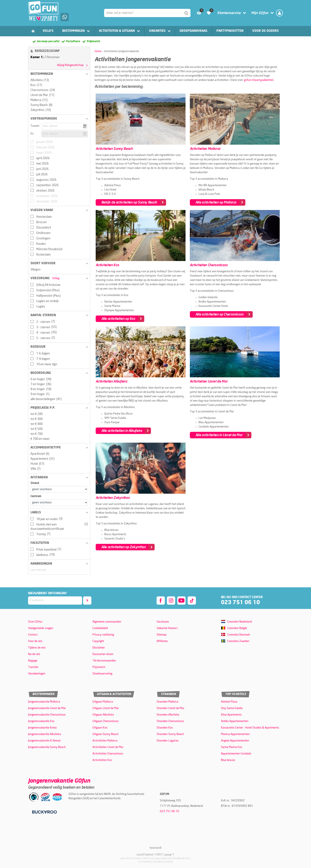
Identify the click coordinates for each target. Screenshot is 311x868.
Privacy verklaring (103, 635)
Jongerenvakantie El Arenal (44, 741)
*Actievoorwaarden (104, 661)
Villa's (48, 31)
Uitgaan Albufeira (103, 715)
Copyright (98, 641)
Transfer (33, 667)
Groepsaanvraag (193, 31)
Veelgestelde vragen (41, 628)
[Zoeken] (186, 13)
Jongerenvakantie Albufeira (44, 734)
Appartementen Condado (236, 754)
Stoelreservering (102, 674)
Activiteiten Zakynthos (113, 498)
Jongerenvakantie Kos (41, 721)
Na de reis (34, 654)
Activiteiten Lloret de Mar (209, 381)
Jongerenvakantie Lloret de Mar (47, 708)
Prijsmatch (93, 42)
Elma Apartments (231, 715)
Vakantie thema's (167, 628)
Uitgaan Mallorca (103, 702)
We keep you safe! (48, 42)
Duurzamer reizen (103, 654)
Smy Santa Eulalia (232, 708)
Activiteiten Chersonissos (209, 265)
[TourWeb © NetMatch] (156, 848)
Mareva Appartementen (235, 734)
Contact (33, 635)
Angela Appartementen (235, 741)
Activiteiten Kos (107, 265)
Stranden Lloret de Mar (170, 708)
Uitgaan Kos (100, 728)
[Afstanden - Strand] (59, 489)
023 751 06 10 (240, 602)
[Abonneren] (87, 601)
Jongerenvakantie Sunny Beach (47, 747)
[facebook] (161, 601)
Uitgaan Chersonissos (106, 721)
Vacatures (163, 622)
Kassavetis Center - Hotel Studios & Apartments (250, 728)
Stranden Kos (165, 728)
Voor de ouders (265, 31)
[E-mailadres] (55, 601)
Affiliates (162, 641)
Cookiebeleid (100, 628)
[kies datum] (65, 126)
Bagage (33, 661)
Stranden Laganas (168, 741)
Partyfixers (73, 42)
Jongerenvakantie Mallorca (44, 702)
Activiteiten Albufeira (111, 381)
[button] (59, 74)
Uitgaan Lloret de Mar (106, 708)
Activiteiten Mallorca (205, 149)
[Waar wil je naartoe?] (147, 13)
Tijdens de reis (37, 648)
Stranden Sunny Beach (170, 734)
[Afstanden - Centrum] (59, 503)
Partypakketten (230, 31)
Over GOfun (35, 622)
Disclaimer (99, 648)
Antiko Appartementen (235, 721)
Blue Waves (228, 760)
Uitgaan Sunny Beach (106, 734)
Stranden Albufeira (168, 715)
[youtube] (181, 601)
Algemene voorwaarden (107, 622)
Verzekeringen (37, 674)
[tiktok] (192, 601)
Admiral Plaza (229, 702)
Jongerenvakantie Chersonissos (47, 715)
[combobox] (147, 13)
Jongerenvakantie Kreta (42, 728)
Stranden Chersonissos (170, 721)
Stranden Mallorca (167, 702)
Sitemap (162, 635)
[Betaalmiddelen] (44, 812)
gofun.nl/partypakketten (259, 80)
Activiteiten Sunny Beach (114, 149)
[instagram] (171, 601)
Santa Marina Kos (232, 747)
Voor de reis (35, 641)
